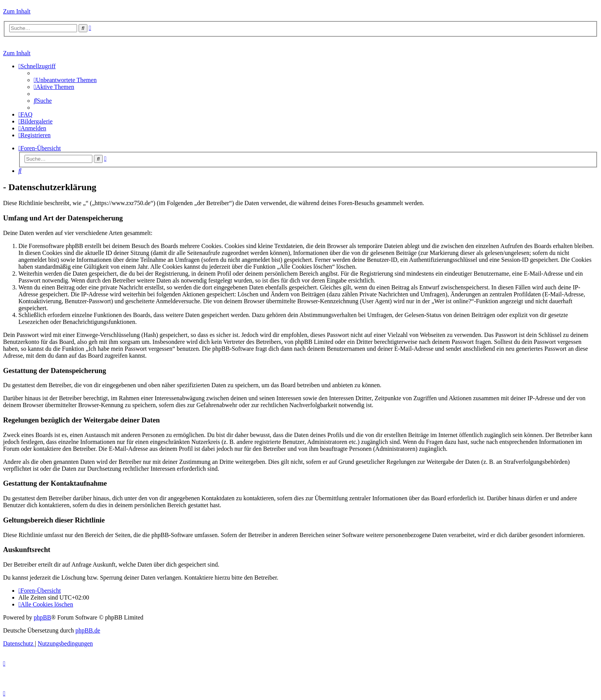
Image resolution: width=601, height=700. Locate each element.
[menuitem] (65, 80)
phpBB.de (88, 630)
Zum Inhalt (17, 11)
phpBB (42, 617)
